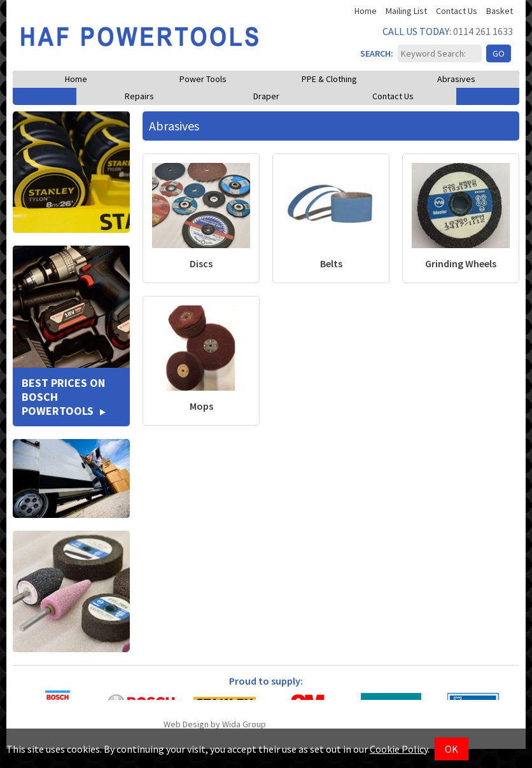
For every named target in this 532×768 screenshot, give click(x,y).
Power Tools (203, 79)
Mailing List (406, 11)
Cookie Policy (399, 749)
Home (366, 11)
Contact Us (457, 11)
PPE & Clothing (329, 79)
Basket (500, 11)
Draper (266, 96)
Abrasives (456, 79)
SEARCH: (372, 53)
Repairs (139, 96)
